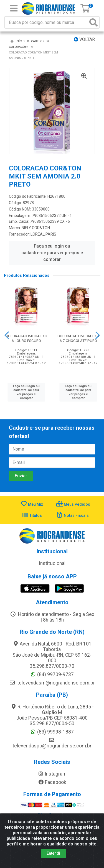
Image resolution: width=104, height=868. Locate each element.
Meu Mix (32, 504)
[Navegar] (7, 335)
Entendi (53, 853)
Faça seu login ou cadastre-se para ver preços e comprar (52, 253)
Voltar (84, 39)
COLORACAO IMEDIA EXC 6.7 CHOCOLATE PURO (78, 338)
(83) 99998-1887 (52, 732)
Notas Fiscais (73, 515)
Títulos (32, 515)
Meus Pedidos (73, 504)
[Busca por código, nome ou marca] (46, 22)
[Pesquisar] (93, 22)
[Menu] (14, 8)
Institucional (52, 563)
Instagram (52, 774)
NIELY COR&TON (36, 228)
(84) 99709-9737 (52, 674)
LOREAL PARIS (43, 234)
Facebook (52, 782)
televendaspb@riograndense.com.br (52, 743)
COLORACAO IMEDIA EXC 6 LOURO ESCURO (26, 338)
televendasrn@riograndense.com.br (52, 683)
